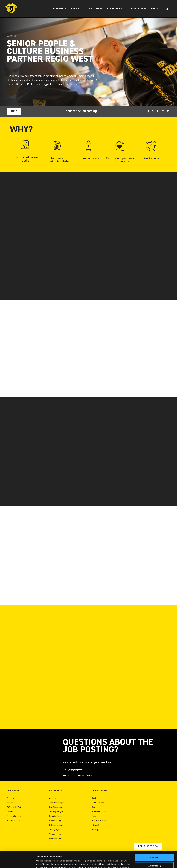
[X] (153, 111)
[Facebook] (148, 111)
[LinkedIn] (158, 111)
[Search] (167, 9)
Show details (42, 863)
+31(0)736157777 (76, 770)
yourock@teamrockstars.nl (80, 775)
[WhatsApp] (163, 111)
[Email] (168, 111)
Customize (154, 850)
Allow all (154, 842)
